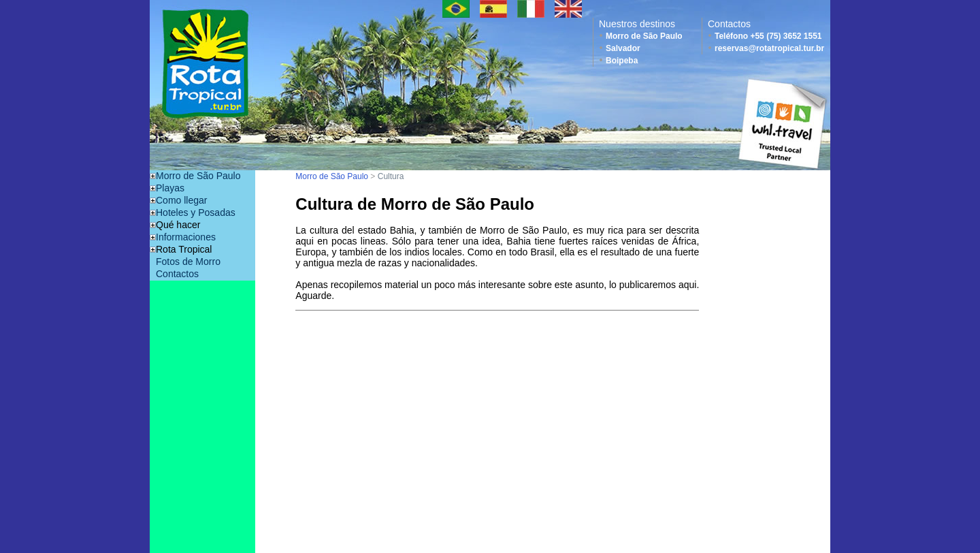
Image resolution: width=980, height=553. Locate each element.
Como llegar (181, 200)
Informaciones (186, 237)
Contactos (177, 274)
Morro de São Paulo (644, 36)
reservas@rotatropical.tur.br (769, 48)
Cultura (391, 176)
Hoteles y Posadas (196, 212)
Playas (170, 188)
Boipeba (622, 61)
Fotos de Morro (188, 262)
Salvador (623, 48)
